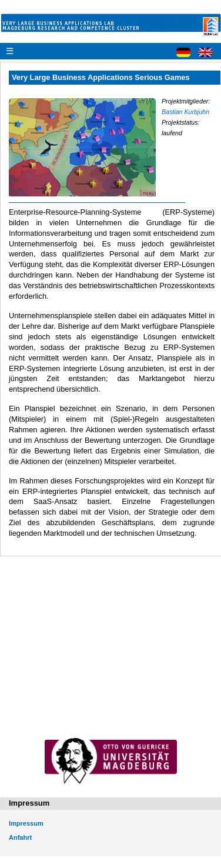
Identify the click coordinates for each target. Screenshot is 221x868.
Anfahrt (20, 837)
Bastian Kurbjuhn (185, 112)
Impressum (26, 823)
